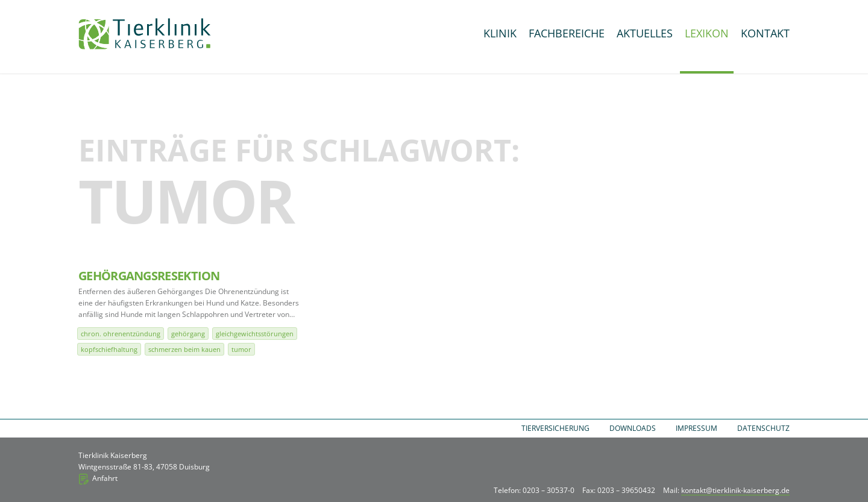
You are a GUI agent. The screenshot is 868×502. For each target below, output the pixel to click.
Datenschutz (763, 428)
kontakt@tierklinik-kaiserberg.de (735, 490)
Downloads (633, 428)
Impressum (697, 428)
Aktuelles (645, 33)
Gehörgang (188, 334)
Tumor (241, 349)
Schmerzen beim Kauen (184, 349)
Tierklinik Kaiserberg (145, 34)
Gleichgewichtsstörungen (255, 334)
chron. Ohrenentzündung (121, 334)
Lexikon (707, 33)
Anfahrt (105, 478)
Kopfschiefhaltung (109, 349)
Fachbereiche (567, 33)
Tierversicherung (555, 428)
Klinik (500, 33)
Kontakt (765, 33)
